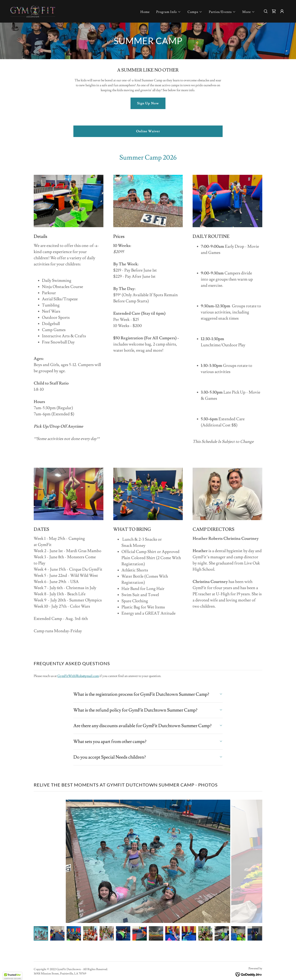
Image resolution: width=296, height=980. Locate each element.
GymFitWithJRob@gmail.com (78, 676)
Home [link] (145, 12)
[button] (169, 12)
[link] (33, 10)
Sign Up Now (148, 103)
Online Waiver (148, 131)
